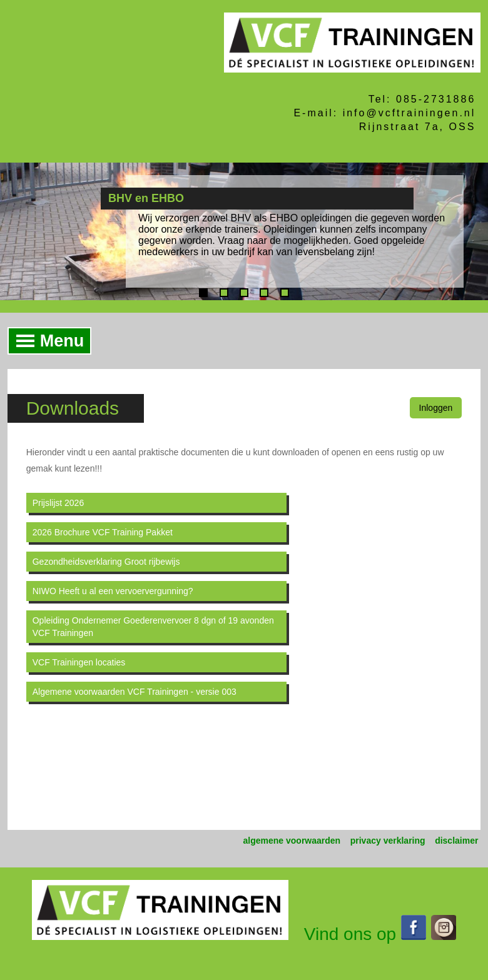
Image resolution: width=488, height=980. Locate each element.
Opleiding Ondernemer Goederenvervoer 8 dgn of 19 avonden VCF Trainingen (153, 627)
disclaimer (456, 841)
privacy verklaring (388, 841)
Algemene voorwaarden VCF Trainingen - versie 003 (135, 692)
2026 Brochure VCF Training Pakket (103, 532)
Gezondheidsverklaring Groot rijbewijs (106, 562)
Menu (47, 341)
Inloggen (436, 408)
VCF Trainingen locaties (79, 662)
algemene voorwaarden (292, 841)
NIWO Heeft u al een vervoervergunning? (113, 591)
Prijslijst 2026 (58, 503)
